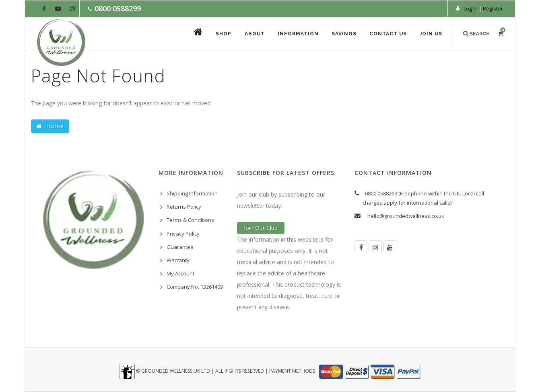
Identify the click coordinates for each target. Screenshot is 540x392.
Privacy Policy (183, 234)
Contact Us (387, 34)
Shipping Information (192, 193)
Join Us (431, 34)
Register (493, 8)
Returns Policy (184, 207)
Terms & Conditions (190, 220)
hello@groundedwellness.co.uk (406, 216)
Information (296, 34)
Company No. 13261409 (195, 287)
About (251, 34)
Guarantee (180, 247)
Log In (471, 8)
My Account (180, 273)
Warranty (178, 260)
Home (50, 126)
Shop (220, 34)
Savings (342, 34)
